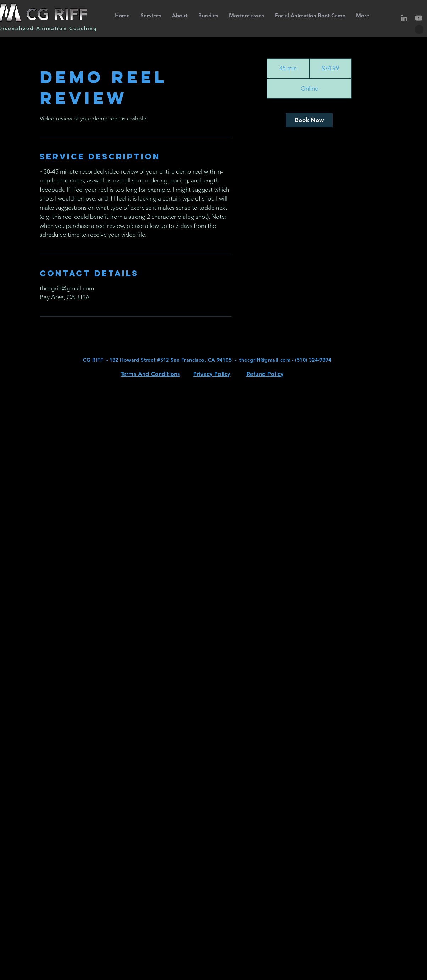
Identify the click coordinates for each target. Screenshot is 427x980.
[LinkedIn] (404, 18)
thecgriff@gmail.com (265, 360)
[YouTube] (419, 18)
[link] (309, 120)
